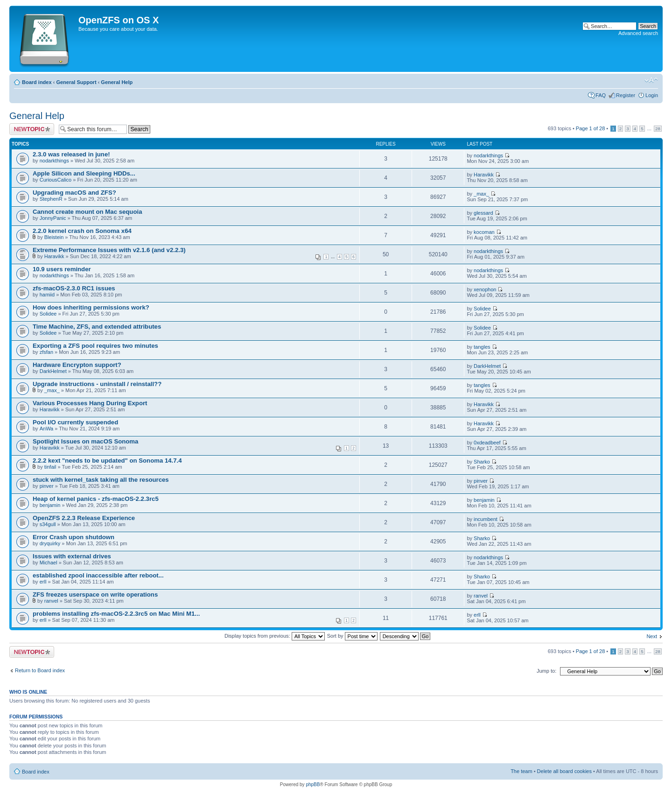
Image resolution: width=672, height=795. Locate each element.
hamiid (47, 295)
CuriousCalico (56, 180)
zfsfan (46, 352)
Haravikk (484, 175)
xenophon (485, 289)
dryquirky (50, 543)
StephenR (51, 199)
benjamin (50, 505)
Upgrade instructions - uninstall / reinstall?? (97, 384)
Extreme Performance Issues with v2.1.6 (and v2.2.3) (109, 250)
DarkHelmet (53, 371)
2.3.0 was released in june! (71, 154)
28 (658, 129)
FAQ (601, 95)
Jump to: (546, 671)
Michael (49, 563)
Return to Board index (40, 670)
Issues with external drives (72, 556)
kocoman (484, 232)
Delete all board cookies (564, 771)
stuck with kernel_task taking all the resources (101, 480)
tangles (482, 347)
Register (626, 95)
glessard (483, 213)
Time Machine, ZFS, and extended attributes (97, 327)
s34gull (48, 524)
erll (43, 582)
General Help (117, 82)
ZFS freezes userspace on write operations (95, 594)
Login (652, 95)
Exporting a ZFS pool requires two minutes (95, 346)
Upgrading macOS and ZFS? (74, 193)
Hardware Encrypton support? (77, 365)
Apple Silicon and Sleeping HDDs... (84, 173)
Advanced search (638, 33)
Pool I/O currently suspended (75, 422)
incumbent (486, 519)
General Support (76, 82)
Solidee (48, 314)
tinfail (50, 467)
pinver (47, 486)
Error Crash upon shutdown (73, 537)
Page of (590, 128)
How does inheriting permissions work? (91, 307)
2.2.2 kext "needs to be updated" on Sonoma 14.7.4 (107, 461)
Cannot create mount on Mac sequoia (87, 212)
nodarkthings (54, 161)
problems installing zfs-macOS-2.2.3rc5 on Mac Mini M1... (116, 614)
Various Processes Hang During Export (90, 403)
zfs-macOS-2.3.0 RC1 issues (74, 288)
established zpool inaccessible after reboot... (98, 575)
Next (652, 636)
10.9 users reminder (62, 269)
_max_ (481, 194)
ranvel (51, 601)
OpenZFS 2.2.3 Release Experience (84, 518)
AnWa (47, 429)
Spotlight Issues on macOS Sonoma (85, 441)
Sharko (482, 462)
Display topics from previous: (275, 636)
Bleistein (54, 237)
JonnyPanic (53, 218)
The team (521, 771)
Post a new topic (32, 129)
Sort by (352, 636)
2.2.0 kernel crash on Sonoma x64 (82, 231)
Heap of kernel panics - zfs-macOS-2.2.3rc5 (96, 499)
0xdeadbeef (487, 443)
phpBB (313, 784)
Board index (37, 82)
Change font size (651, 80)
